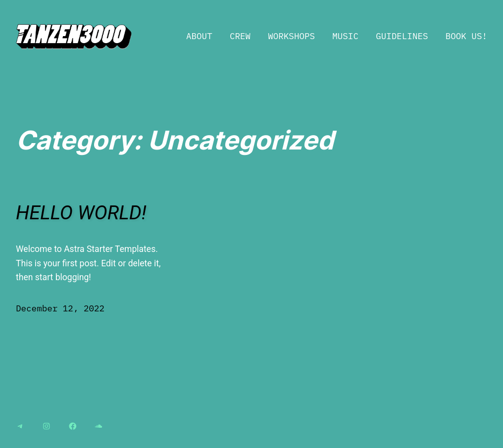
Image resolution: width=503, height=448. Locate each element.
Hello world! (81, 213)
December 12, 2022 (60, 308)
